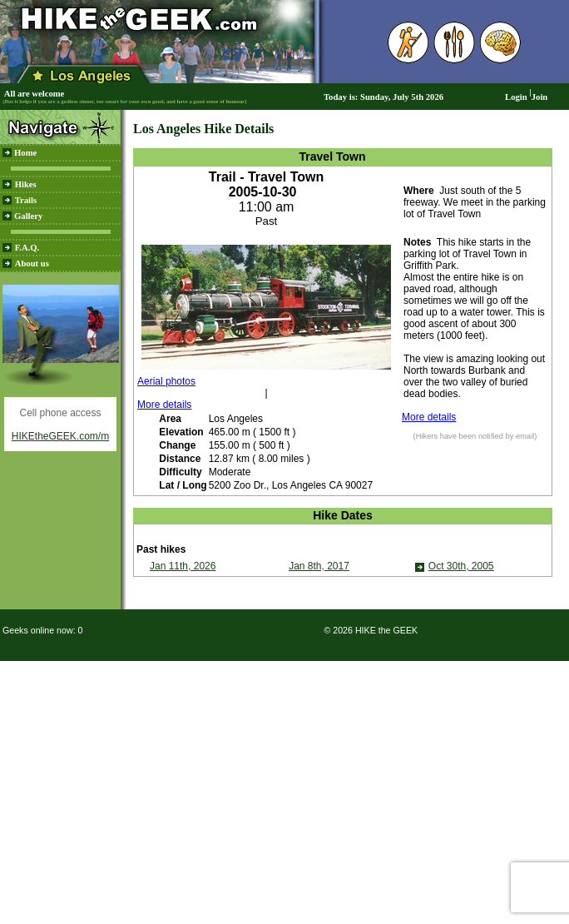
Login (516, 97)
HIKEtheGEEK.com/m (60, 436)
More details (164, 405)
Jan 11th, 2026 (183, 566)
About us (32, 263)
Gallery (28, 216)
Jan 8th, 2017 (319, 566)
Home (25, 153)
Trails (26, 200)
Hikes (26, 184)
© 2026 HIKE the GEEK (371, 630)
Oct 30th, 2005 (461, 566)
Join (540, 97)
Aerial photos (166, 381)
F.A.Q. (27, 248)
